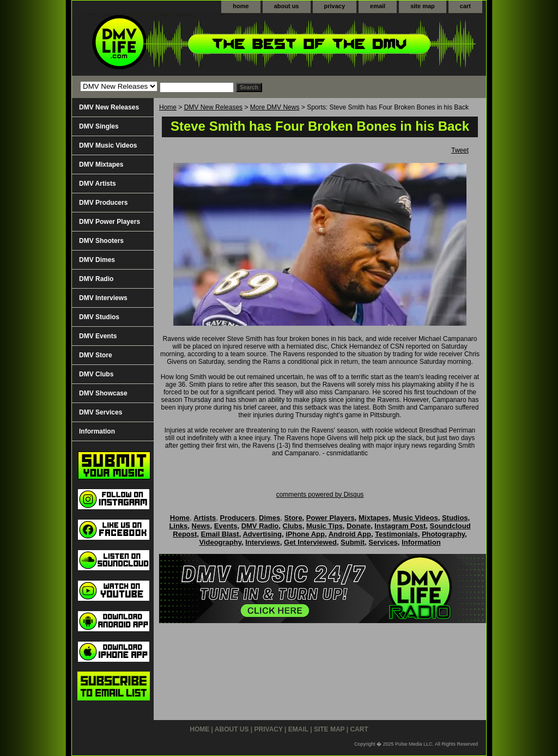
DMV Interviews (103, 298)
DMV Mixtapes (101, 164)
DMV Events (98, 336)
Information (97, 431)
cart (465, 6)
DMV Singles (99, 126)
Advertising (262, 534)
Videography (220, 542)
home (241, 6)
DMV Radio (96, 279)
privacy (335, 6)
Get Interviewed (310, 542)
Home (168, 107)
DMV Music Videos (108, 145)
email (378, 6)
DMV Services (101, 412)
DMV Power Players (110, 222)
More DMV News (275, 107)
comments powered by (320, 495)
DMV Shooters (101, 241)
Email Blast (220, 534)
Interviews (263, 542)
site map (423, 6)
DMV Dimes (97, 260)
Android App (350, 534)
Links (178, 526)
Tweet (460, 150)
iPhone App (305, 534)
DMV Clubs (96, 374)
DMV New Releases (213, 107)
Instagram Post (400, 526)
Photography (443, 534)
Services (383, 542)
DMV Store (96, 355)
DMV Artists (98, 184)
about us (287, 6)
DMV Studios (99, 317)
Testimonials (396, 534)
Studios (455, 518)
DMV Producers (103, 203)
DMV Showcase (103, 393)
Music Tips (325, 526)
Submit (353, 542)
